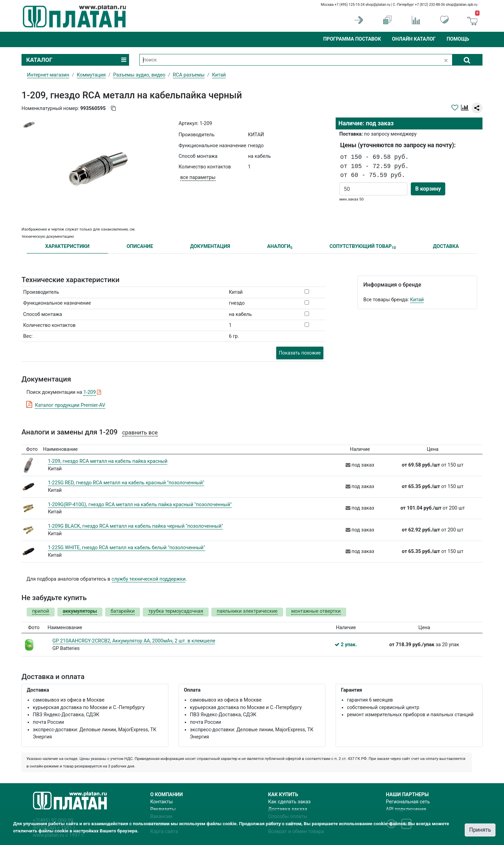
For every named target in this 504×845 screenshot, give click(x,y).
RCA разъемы (189, 75)
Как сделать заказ (289, 802)
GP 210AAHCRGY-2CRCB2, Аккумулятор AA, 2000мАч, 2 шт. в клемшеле (134, 641)
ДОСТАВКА (446, 246)
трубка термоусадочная (176, 611)
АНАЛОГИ (280, 247)
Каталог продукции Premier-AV (70, 405)
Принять (480, 830)
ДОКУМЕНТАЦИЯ (210, 246)
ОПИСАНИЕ (140, 246)
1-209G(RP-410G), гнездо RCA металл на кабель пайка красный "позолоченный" (140, 505)
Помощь (458, 39)
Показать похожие (300, 353)
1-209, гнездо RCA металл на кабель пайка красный (108, 461)
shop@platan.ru (378, 5)
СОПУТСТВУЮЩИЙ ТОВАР (363, 247)
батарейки (123, 611)
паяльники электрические (247, 611)
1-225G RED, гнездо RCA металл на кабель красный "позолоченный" (126, 483)
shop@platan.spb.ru (462, 5)
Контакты (162, 802)
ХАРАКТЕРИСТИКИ (67, 246)
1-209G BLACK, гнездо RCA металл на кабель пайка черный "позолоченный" (135, 526)
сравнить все (140, 433)
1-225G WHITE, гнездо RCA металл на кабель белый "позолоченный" (126, 548)
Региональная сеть (408, 802)
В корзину (428, 189)
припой (41, 611)
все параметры (198, 177)
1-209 (89, 392)
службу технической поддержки (149, 579)
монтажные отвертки (316, 611)
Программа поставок (352, 39)
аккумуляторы (80, 611)
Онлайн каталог (414, 39)
